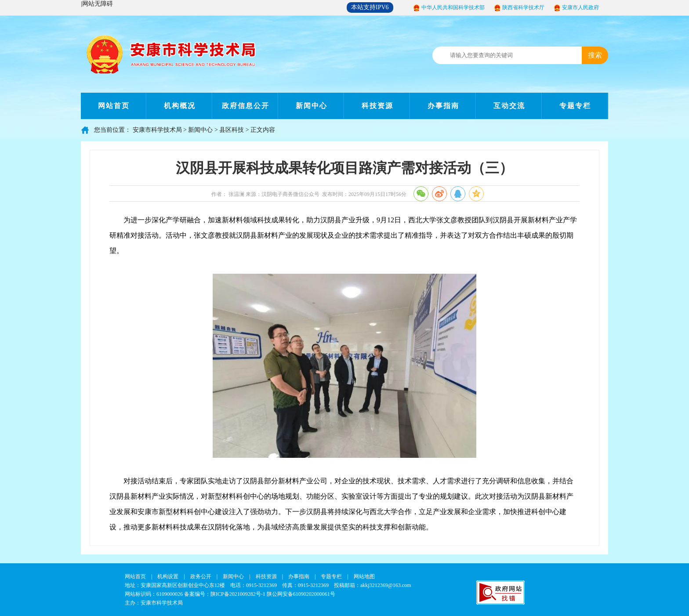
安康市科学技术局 (157, 130)
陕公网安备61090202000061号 (301, 594)
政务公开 (201, 576)
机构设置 (168, 576)
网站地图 (364, 576)
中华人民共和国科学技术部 (453, 7)
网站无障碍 (98, 4)
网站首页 (114, 106)
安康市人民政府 (580, 7)
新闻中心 (312, 106)
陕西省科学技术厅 (523, 7)
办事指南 (443, 106)
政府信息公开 (246, 106)
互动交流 (509, 106)
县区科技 (232, 130)
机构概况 (180, 106)
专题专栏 (575, 106)
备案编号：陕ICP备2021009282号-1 (225, 594)
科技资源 (377, 106)
